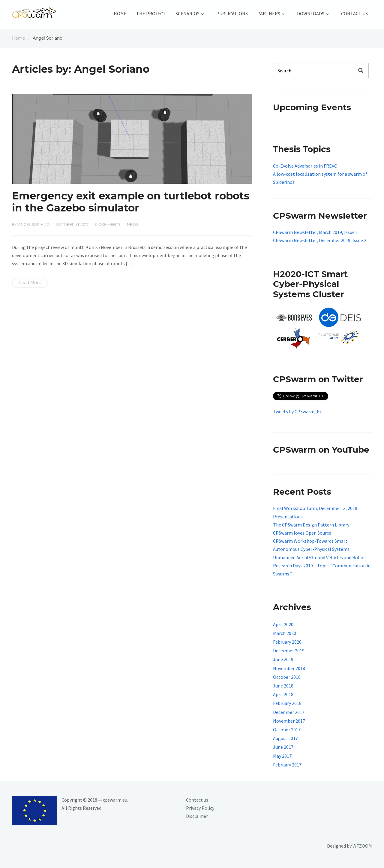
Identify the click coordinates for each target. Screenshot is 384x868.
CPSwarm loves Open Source (302, 533)
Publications (232, 14)
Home (120, 14)
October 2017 (287, 730)
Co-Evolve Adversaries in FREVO (305, 166)
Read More (30, 283)
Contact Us (354, 14)
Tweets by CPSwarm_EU (298, 411)
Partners (269, 14)
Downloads (311, 14)
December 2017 (289, 712)
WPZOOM (362, 846)
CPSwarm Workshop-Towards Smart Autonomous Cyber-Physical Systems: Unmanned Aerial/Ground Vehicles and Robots (320, 549)
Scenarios (187, 14)
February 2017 (287, 765)
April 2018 (283, 694)
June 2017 (283, 747)
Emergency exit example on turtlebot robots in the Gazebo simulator (131, 202)
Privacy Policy (200, 808)
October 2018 (287, 677)
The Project (151, 14)
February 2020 (287, 642)
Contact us (197, 800)
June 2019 (283, 659)
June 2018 (283, 686)
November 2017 (289, 721)
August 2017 (285, 738)
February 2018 (287, 703)
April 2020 (283, 624)
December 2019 (289, 651)
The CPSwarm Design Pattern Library (311, 525)
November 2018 (289, 668)
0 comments (108, 225)
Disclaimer (197, 816)
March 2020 (285, 633)
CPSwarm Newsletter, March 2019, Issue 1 (315, 232)
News (133, 225)
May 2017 (282, 756)
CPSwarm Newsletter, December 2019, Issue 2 (320, 240)
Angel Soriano (34, 225)
